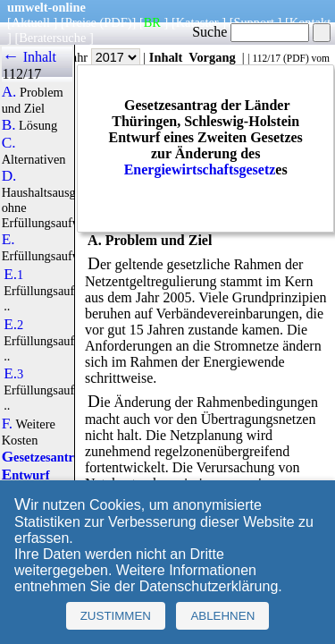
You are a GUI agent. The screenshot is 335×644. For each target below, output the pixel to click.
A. (9, 92)
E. (8, 240)
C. (9, 143)
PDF (296, 58)
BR (152, 22)
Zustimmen (116, 616)
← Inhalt (29, 57)
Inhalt (166, 57)
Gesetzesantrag (45, 457)
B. (9, 125)
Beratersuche (52, 38)
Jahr (103, 57)
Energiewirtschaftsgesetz (200, 169)
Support (254, 22)
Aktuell (31, 22)
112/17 (266, 58)
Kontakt (310, 22)
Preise (81, 22)
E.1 (13, 275)
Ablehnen (222, 616)
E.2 (13, 325)
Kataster (197, 22)
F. (8, 424)
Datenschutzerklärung (209, 586)
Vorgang (212, 57)
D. (9, 176)
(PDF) (116, 22)
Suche (251, 32)
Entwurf (26, 475)
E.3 (13, 374)
